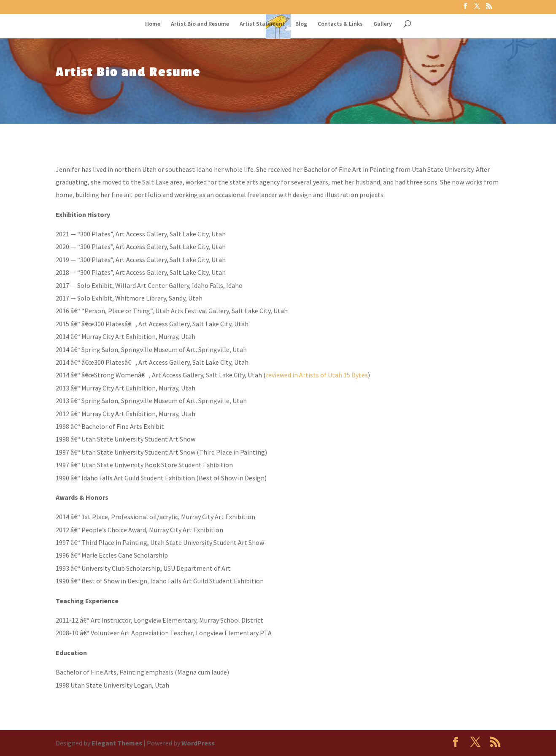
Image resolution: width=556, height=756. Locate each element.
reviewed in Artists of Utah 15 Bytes (317, 375)
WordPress (198, 743)
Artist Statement (262, 24)
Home (153, 24)
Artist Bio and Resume (200, 24)
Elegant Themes (117, 743)
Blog (301, 24)
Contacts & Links (340, 24)
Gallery (383, 24)
